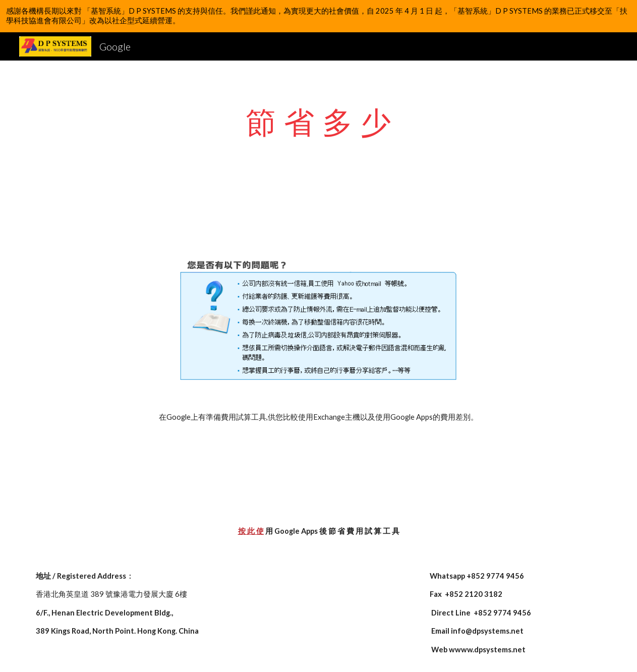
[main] (319, 122)
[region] (319, 16)
